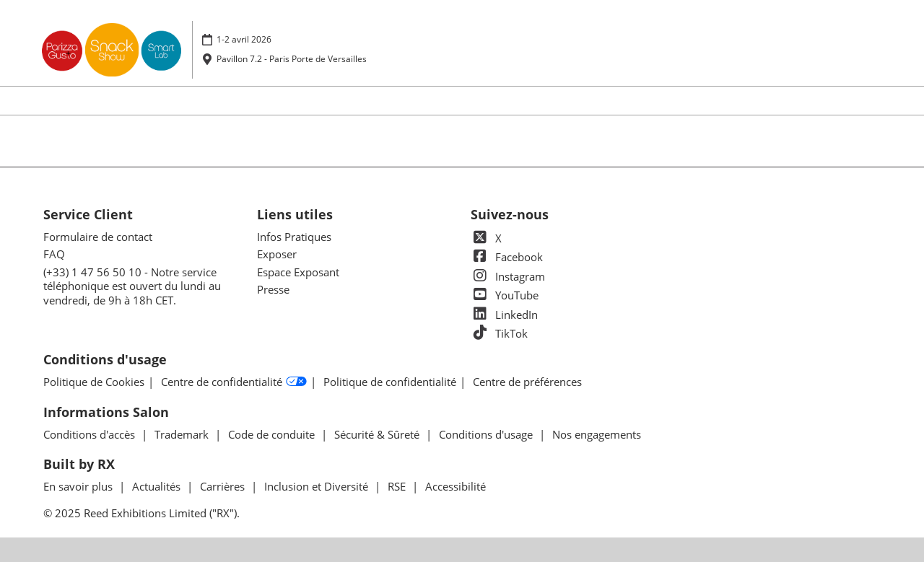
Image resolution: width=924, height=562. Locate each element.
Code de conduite (273, 434)
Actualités (158, 486)
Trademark (183, 434)
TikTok (499, 333)
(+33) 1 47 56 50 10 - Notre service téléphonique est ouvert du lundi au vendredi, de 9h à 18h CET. (132, 286)
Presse (273, 289)
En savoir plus (79, 486)
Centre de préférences (527, 382)
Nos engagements (597, 434)
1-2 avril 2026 (244, 39)
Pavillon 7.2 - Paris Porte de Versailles (292, 59)
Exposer (277, 254)
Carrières (224, 486)
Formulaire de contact (98, 237)
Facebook (507, 257)
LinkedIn (504, 315)
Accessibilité (456, 486)
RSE (398, 486)
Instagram (508, 276)
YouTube (505, 295)
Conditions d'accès (91, 434)
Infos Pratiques (294, 237)
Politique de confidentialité (390, 382)
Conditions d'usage (487, 434)
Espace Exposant (298, 272)
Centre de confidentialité (234, 382)
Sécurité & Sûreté (378, 434)
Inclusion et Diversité (318, 486)
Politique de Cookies (94, 382)
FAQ (54, 254)
